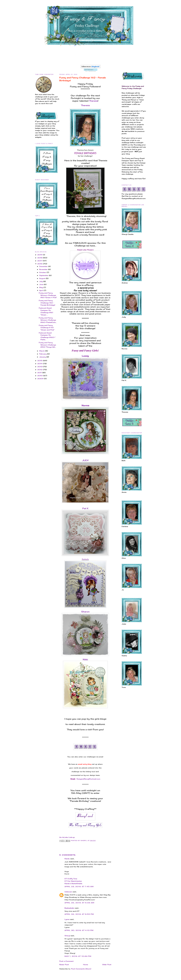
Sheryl (67, 936)
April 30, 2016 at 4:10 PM (79, 930)
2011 (40, 373)
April (41, 290)
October (43, 272)
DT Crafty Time (71, 879)
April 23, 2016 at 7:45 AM (79, 887)
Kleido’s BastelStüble (73, 884)
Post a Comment (66, 961)
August (43, 278)
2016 (40, 264)
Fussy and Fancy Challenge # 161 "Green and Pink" (47, 328)
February (43, 354)
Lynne (67, 919)
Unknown (68, 892)
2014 (40, 364)
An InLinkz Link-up (67, 837)
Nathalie (85, 559)
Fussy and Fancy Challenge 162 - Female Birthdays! (47, 303)
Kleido (67, 859)
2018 (40, 258)
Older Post (107, 965)
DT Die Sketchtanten (73, 881)
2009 (41, 379)
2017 (40, 261)
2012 (40, 370)
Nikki (85, 659)
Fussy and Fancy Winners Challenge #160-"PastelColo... (48, 320)
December (44, 266)
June (42, 284)
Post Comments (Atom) (81, 969)
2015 (40, 361)
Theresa (93, 101)
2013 (40, 367)
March (42, 351)
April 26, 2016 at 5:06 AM (79, 903)
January (43, 357)
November (44, 269)
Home (86, 965)
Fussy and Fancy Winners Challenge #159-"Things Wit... (47, 345)
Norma (85, 405)
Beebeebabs (69, 908)
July (41, 281)
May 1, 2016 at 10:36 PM (78, 956)
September (44, 275)
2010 (40, 376)
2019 (40, 255)
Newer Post (64, 965)
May (41, 287)
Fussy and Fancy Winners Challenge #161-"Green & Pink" (48, 295)
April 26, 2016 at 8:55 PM (79, 914)
